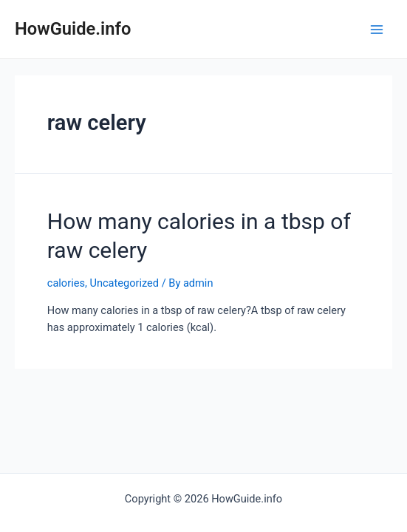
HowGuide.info (73, 29)
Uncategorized (124, 283)
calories (66, 283)
